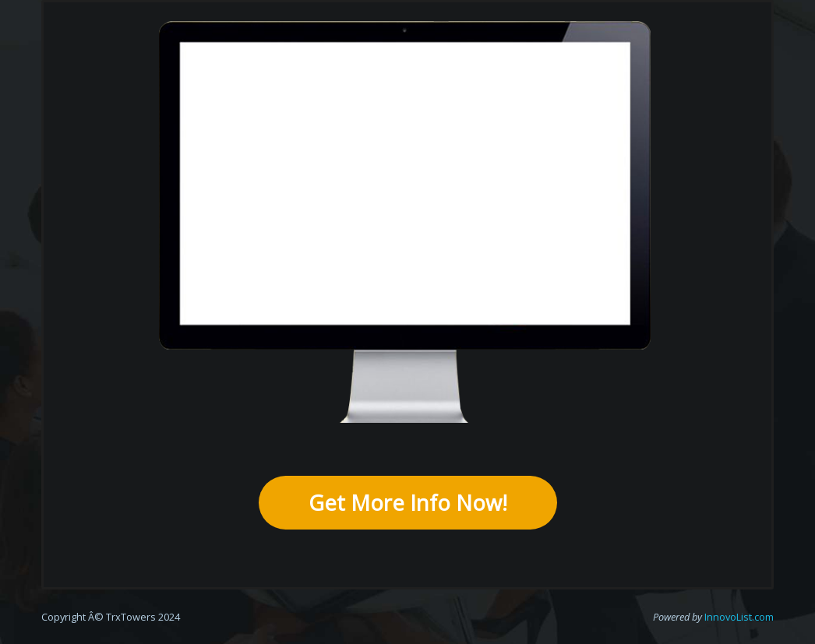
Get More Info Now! (408, 503)
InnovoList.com (739, 617)
